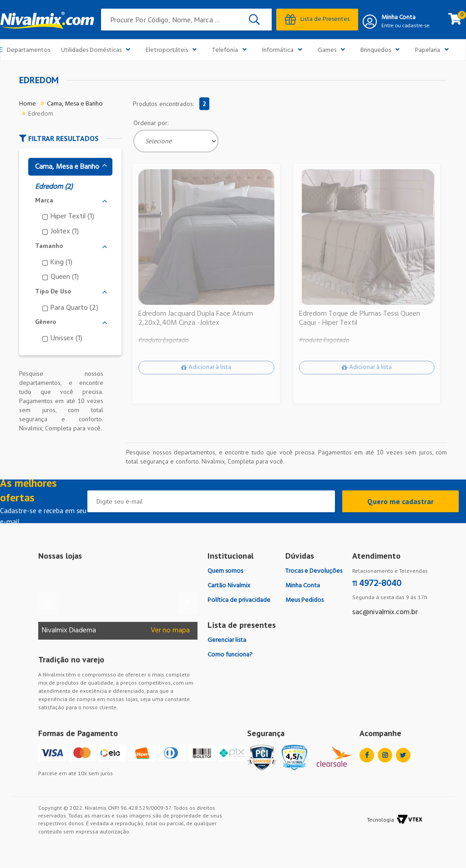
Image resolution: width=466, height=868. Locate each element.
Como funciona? (230, 655)
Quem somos (225, 571)
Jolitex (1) (65, 231)
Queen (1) (65, 277)
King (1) (61, 262)
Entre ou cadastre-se (405, 26)
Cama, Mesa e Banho (75, 104)
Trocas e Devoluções (314, 571)
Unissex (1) (66, 338)
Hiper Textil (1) (72, 216)
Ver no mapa (170, 631)
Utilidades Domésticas (98, 50)
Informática (284, 50)
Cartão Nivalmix (229, 586)
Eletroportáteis (173, 50)
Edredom (41, 114)
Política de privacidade (239, 600)
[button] (70, 139)
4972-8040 (377, 584)
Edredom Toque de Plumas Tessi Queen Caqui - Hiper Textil (360, 319)
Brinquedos (382, 50)
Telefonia (232, 50)
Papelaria (434, 50)
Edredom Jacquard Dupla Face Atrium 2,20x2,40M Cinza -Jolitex (196, 319)
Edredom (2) (54, 187)
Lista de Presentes (317, 20)
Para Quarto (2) (74, 308)
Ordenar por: (151, 123)
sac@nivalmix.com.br (385, 612)
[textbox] (187, 20)
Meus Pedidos (304, 600)
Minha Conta (398, 18)
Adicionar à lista (210, 368)
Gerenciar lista (227, 640)
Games (334, 50)
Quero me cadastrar (400, 501)
